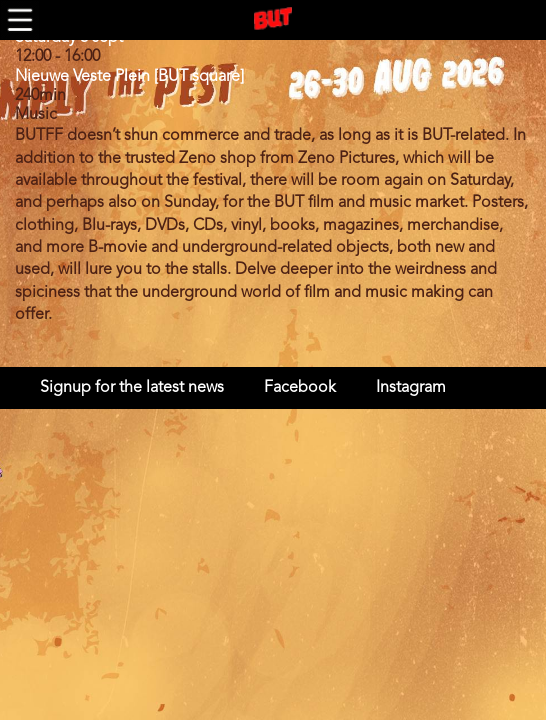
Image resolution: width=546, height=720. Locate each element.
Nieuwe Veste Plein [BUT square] (129, 77)
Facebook (300, 388)
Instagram (411, 388)
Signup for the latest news (132, 388)
